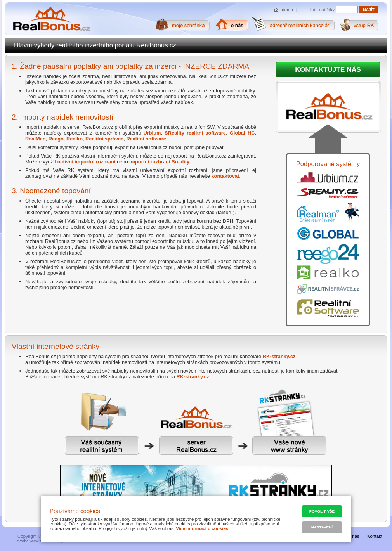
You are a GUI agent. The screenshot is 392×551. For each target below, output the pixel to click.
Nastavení (322, 527)
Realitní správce (104, 139)
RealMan (36, 139)
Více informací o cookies (202, 528)
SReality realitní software (195, 133)
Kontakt (375, 536)
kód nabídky (323, 10)
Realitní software (146, 139)
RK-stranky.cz (279, 356)
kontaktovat (225, 176)
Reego (56, 139)
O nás (353, 536)
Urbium (152, 133)
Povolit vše (322, 511)
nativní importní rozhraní (87, 162)
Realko (75, 139)
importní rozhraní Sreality (159, 162)
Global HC (242, 133)
